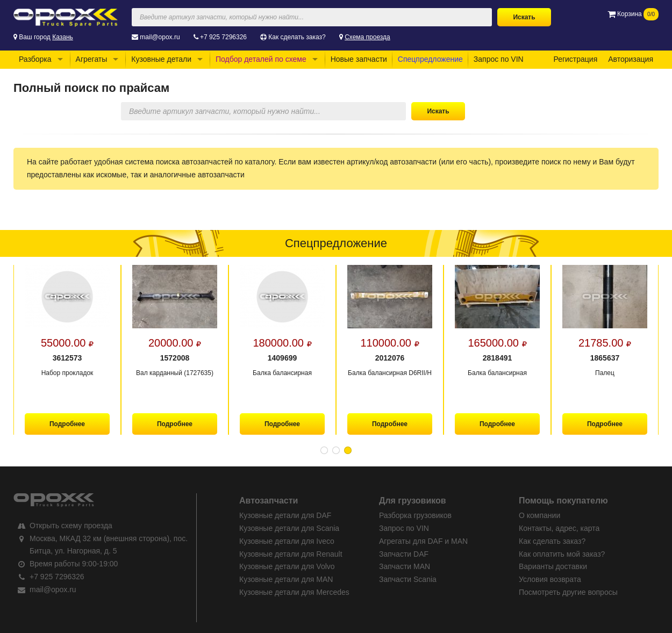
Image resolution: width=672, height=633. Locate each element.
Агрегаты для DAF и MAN (423, 541)
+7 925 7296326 (223, 37)
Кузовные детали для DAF (285, 515)
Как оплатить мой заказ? (562, 554)
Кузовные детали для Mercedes (294, 592)
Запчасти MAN (405, 566)
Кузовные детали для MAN (286, 579)
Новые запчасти (359, 59)
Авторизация (631, 59)
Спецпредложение (430, 59)
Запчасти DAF (404, 554)
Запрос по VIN (499, 59)
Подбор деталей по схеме (261, 59)
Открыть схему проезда (71, 526)
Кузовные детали (161, 59)
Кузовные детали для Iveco (287, 541)
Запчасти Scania (408, 579)
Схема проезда (367, 37)
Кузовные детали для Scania (289, 528)
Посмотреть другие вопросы (568, 592)
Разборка (35, 59)
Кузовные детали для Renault (291, 554)
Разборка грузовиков (415, 515)
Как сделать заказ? (297, 37)
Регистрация (575, 59)
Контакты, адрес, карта (559, 528)
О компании (539, 515)
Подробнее (67, 424)
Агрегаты (92, 59)
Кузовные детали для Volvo (287, 566)
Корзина (633, 14)
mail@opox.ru (160, 37)
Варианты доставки (553, 566)
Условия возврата (550, 579)
